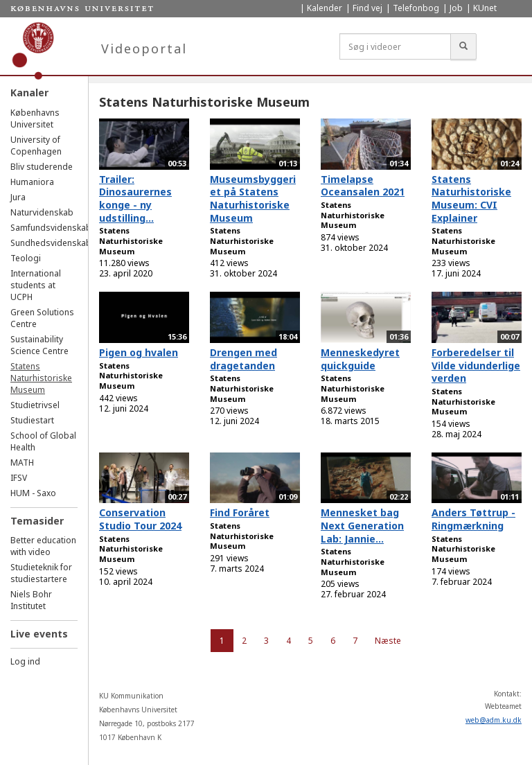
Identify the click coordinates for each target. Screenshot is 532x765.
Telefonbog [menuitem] (416, 8)
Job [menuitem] (456, 8)
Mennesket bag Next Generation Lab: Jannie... (362, 525)
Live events (39, 634)
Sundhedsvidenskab (51, 243)
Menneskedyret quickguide (360, 359)
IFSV (19, 478)
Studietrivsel (35, 405)
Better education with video (43, 546)
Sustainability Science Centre (39, 345)
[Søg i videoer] (395, 46)
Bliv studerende (42, 167)
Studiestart (32, 420)
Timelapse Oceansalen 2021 (363, 186)
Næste (388, 641)
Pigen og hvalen (139, 352)
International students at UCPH (36, 285)
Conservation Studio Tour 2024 (140, 519)
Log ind (25, 661)
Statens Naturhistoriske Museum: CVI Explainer (471, 199)
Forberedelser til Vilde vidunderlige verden (476, 365)
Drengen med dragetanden (243, 359)
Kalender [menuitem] (325, 8)
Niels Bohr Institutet (31, 600)
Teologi (26, 258)
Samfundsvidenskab (51, 228)
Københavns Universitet (35, 118)
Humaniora (32, 182)
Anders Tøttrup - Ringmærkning (473, 519)
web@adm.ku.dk (494, 720)
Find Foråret (240, 512)
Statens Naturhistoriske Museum (41, 378)
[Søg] (463, 46)
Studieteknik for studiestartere (41, 573)
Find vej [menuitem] (367, 8)
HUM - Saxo (33, 493)
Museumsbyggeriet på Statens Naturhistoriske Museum (253, 199)
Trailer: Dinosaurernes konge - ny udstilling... (135, 199)
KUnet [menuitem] (485, 8)
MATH (22, 463)
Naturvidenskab (42, 212)
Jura (18, 197)
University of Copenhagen (36, 146)
